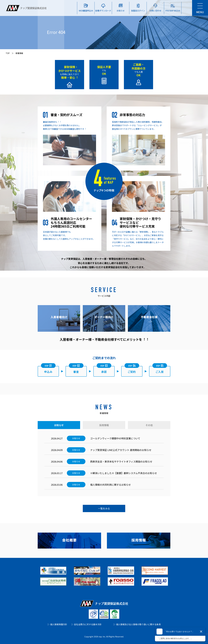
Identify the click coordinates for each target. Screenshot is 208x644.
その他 (149, 425)
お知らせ (59, 425)
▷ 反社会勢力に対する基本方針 (86, 624)
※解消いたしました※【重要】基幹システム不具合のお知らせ (124, 473)
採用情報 (104, 425)
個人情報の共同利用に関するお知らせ (110, 485)
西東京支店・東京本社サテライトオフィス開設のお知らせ (121, 461)
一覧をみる (104, 508)
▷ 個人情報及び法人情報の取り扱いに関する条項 (137, 624)
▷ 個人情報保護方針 (57, 624)
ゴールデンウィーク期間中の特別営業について (115, 438)
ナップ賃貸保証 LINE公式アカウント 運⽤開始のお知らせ (121, 450)
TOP (8, 53)
